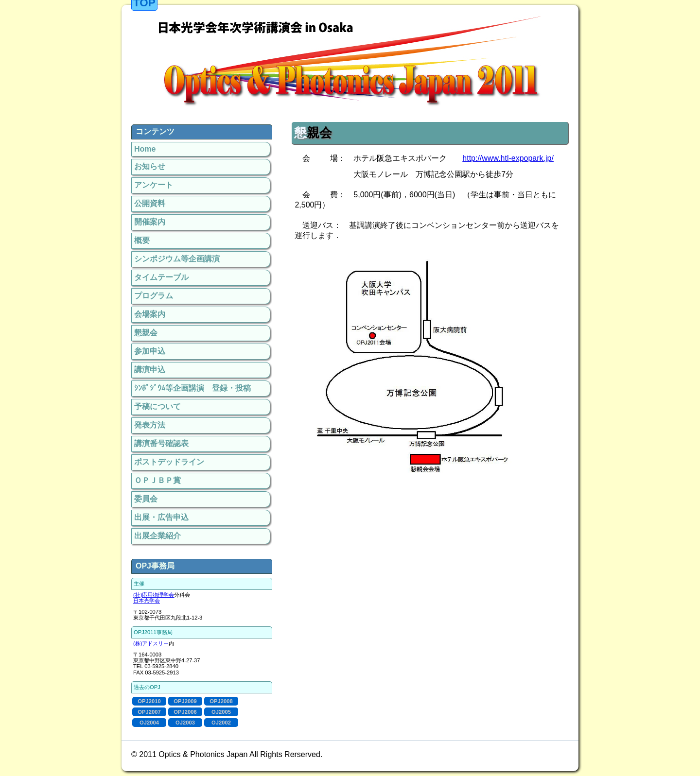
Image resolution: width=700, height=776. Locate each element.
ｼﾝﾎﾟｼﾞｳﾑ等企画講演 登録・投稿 (192, 388)
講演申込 (150, 370)
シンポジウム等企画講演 (177, 259)
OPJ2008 (221, 701)
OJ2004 (149, 723)
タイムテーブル (161, 277)
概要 (142, 240)
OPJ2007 (149, 712)
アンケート (154, 185)
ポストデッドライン (169, 462)
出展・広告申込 (161, 517)
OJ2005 (221, 712)
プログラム (154, 296)
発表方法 (150, 425)
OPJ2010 (149, 701)
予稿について (157, 406)
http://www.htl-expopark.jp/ (508, 158)
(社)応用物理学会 (154, 595)
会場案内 (150, 314)
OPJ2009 (185, 701)
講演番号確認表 (161, 443)
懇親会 (146, 333)
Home (145, 149)
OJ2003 (185, 723)
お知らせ (150, 166)
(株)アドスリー (151, 643)
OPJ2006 (185, 712)
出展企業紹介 (157, 536)
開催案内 (150, 222)
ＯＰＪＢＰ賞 (157, 480)
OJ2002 (221, 723)
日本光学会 (147, 601)
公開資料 (150, 203)
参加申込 (150, 351)
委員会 (146, 499)
